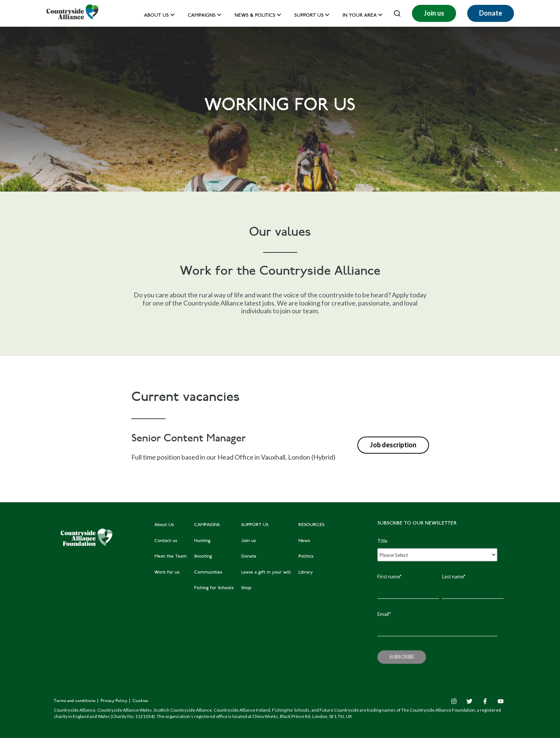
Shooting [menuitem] (203, 556)
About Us (156, 16)
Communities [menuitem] (208, 572)
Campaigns (202, 16)
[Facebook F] (485, 701)
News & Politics (255, 16)
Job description (393, 445)
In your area (360, 16)
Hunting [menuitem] (202, 541)
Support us (309, 16)
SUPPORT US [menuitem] (255, 525)
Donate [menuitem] (249, 556)
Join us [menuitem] (249, 541)
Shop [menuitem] (246, 588)
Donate (491, 13)
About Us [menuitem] (164, 525)
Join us (434, 13)
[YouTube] (501, 701)
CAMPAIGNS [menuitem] (207, 525)
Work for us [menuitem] (167, 572)
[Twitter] (469, 701)
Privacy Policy (114, 701)
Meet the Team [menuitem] (171, 556)
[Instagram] (454, 701)
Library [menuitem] (306, 572)
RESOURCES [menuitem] (311, 525)
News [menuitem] (304, 541)
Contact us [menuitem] (166, 541)
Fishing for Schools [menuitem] (214, 588)
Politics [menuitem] (306, 556)
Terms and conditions (75, 701)
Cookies (140, 701)
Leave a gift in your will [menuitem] (266, 572)
